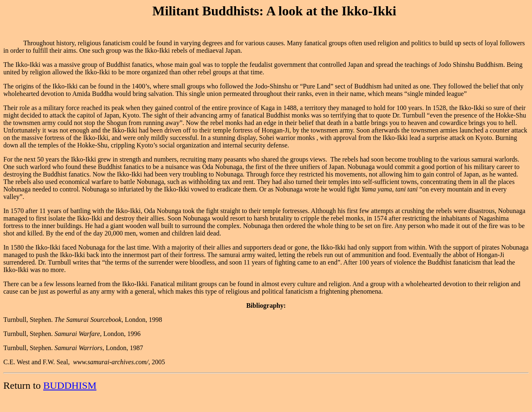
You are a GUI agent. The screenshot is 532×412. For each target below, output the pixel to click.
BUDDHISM (70, 385)
